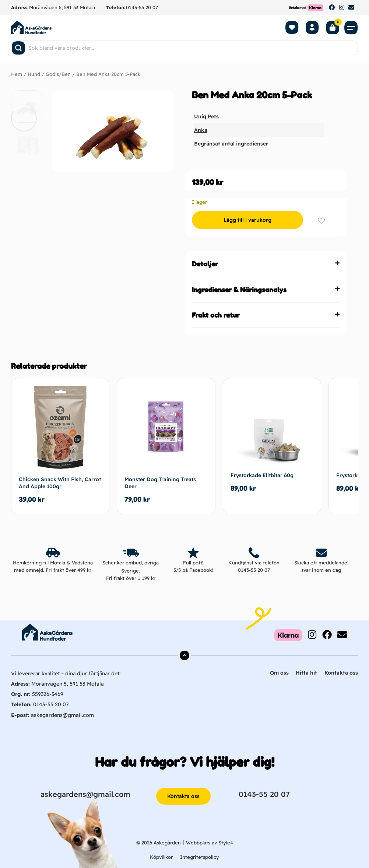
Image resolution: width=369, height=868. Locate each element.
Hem (17, 74)
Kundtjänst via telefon (254, 562)
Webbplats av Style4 (210, 842)
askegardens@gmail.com (62, 714)
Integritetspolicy (200, 857)
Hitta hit (306, 672)
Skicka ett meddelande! (321, 562)
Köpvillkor (161, 857)
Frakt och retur (216, 315)
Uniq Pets (206, 116)
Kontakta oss (341, 672)
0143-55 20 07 (142, 7)
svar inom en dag (321, 570)
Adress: (20, 7)
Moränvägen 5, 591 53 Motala (62, 7)
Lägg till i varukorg (246, 220)
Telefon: (116, 7)
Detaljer (205, 264)
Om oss (279, 672)
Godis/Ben (58, 74)
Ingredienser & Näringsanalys (239, 289)
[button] (351, 28)
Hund (34, 74)
